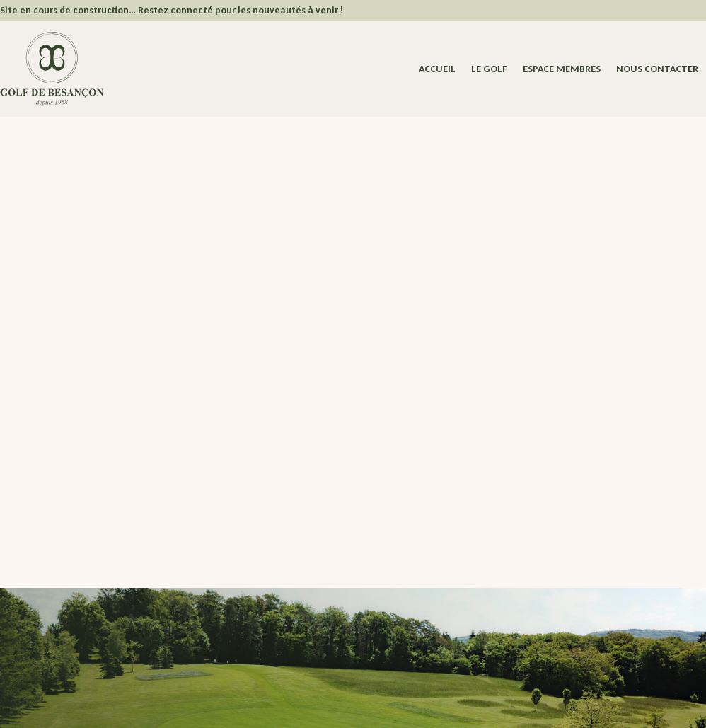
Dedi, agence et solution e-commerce (594, 705)
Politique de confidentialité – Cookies (286, 705)
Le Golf (489, 70)
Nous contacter (657, 70)
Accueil (437, 70)
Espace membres (562, 70)
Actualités (270, 596)
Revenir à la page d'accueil (135, 423)
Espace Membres (270, 562)
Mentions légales (176, 705)
